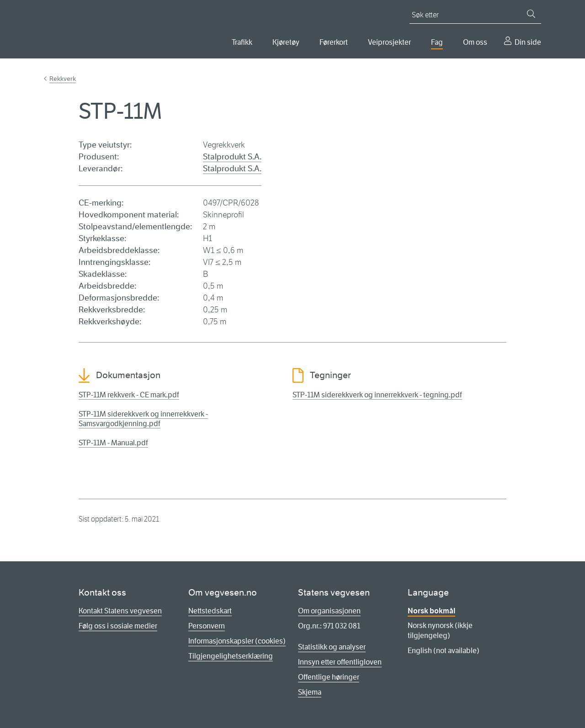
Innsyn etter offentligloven (340, 662)
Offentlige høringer (329, 677)
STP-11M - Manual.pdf (113, 443)
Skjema (310, 692)
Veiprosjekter (389, 42)
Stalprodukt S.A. (232, 157)
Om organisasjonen (329, 611)
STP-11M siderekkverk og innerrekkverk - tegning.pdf (377, 395)
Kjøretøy (286, 42)
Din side (528, 42)
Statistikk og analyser (332, 647)
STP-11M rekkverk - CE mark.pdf (129, 395)
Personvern (207, 626)
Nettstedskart (210, 611)
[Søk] (531, 14)
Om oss (475, 42)
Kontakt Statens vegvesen (120, 611)
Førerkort (334, 42)
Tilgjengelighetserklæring (231, 656)
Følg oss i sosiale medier (118, 626)
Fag (437, 42)
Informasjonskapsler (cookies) (237, 641)
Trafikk (242, 42)
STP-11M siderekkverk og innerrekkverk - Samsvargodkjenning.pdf (143, 419)
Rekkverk (63, 79)
